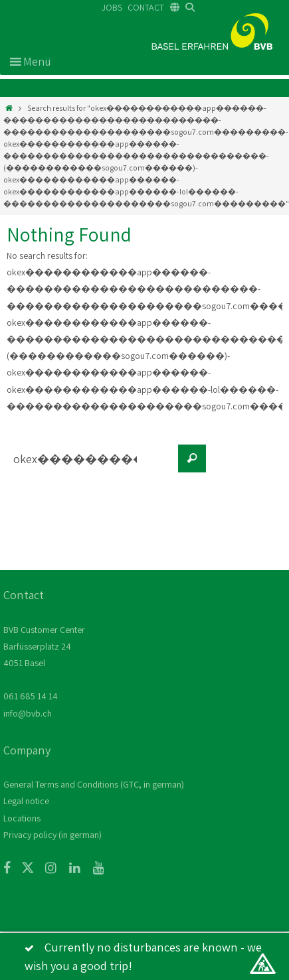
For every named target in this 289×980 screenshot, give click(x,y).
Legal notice (26, 801)
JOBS (112, 7)
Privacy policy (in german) (52, 835)
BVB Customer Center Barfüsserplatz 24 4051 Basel (44, 646)
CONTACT (146, 7)
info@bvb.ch (28, 713)
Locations (22, 818)
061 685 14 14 (31, 696)
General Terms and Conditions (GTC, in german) (94, 784)
